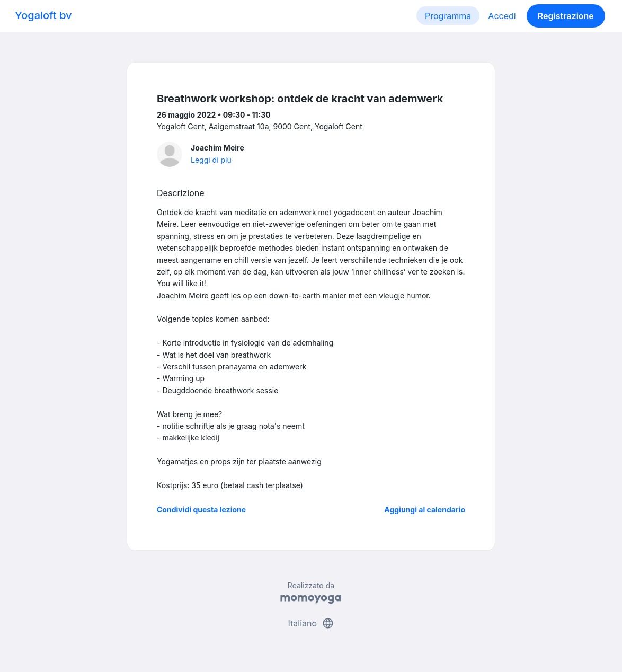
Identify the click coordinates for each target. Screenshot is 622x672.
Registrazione (566, 16)
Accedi (502, 16)
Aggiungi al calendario (425, 510)
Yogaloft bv (43, 15)
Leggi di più (211, 160)
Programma (448, 16)
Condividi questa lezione (201, 510)
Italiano (311, 623)
